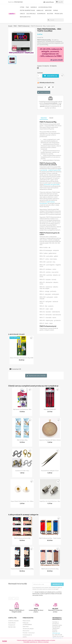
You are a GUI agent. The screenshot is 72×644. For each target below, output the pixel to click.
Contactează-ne (27, 635)
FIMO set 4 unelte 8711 (50, 409)
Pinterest (53, 87)
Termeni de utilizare (28, 629)
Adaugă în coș (51, 76)
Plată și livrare (26, 621)
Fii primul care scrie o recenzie (36, 376)
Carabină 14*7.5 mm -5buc (22, 471)
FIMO (27, 7)
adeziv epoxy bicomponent (47, 203)
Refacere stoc (25, 17)
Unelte (22, 14)
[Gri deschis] (38, 68)
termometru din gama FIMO (52, 185)
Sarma (56, 10)
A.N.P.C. (25, 637)
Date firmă (26, 627)
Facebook (10, 598)
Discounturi (26, 631)
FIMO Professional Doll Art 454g (50, 569)
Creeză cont (12, 625)
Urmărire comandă (13, 621)
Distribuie (45, 87)
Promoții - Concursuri (29, 633)
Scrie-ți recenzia (44, 92)
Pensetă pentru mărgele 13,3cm (50, 471)
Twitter (14, 598)
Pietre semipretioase (27, 10)
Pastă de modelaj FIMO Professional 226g (22, 569)
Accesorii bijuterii (45, 7)
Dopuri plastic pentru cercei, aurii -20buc (22, 501)
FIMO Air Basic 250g (22, 440)
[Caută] (55, 20)
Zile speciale (31, 14)
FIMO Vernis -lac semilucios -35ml (22, 409)
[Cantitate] (39, 76)
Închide (5, 641)
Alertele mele (12, 627)
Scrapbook (41, 14)
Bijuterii (50, 14)
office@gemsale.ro (58, 638)
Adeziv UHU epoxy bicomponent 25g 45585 (22, 358)
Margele (34, 7)
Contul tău (12, 618)
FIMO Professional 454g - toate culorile (50, 538)
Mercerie (48, 10)
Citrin (22, 7)
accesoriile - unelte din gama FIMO (51, 170)
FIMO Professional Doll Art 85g (22, 538)
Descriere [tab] (44, 118)
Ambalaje (40, 10)
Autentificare (12, 623)
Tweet (49, 87)
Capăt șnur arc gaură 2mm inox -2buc (50, 501)
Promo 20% (59, 14)
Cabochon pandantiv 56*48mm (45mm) (50, 440)
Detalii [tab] (51, 118)
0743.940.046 (18, 2)
